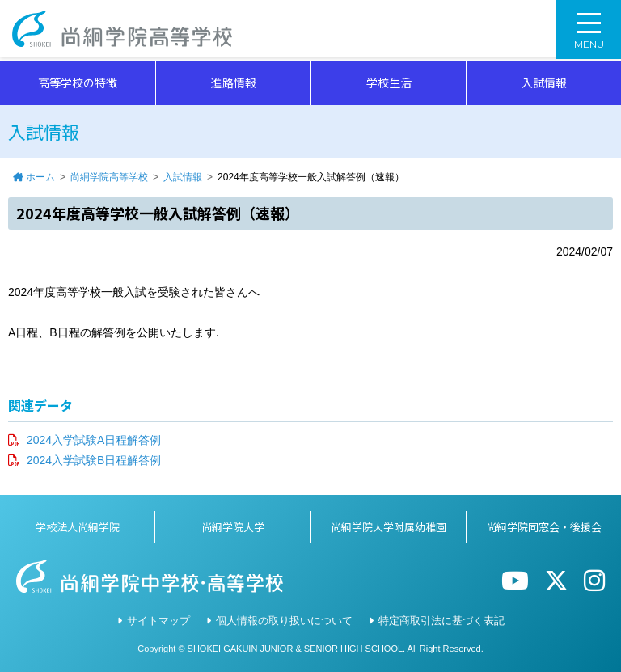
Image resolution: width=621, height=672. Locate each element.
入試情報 (544, 82)
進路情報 (234, 82)
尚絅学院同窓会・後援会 (544, 527)
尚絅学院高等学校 (125, 30)
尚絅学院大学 (233, 527)
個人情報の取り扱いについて (284, 621)
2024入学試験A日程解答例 (94, 440)
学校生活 (389, 82)
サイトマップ (158, 621)
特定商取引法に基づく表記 (441, 621)
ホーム (40, 177)
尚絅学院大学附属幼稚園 (389, 527)
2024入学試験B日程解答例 (94, 460)
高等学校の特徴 (78, 82)
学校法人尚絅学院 (78, 527)
